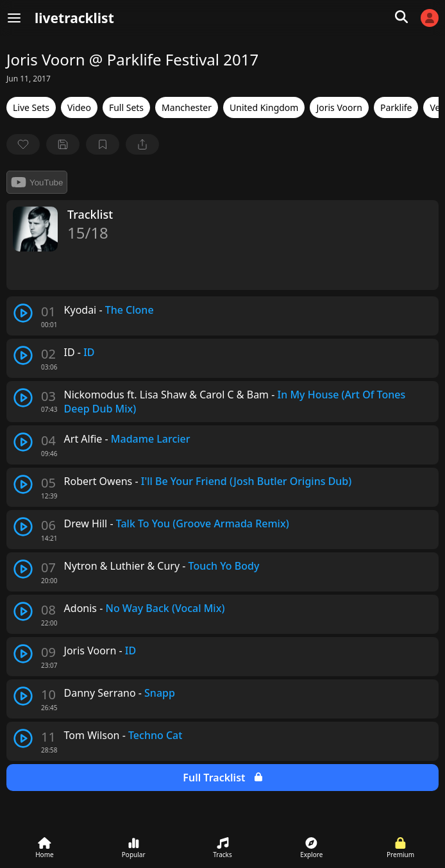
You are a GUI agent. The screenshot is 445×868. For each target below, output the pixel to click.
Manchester (187, 107)
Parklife (396, 107)
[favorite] (23, 144)
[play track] (23, 313)
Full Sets (126, 107)
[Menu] (14, 18)
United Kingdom (264, 107)
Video (79, 107)
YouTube (37, 182)
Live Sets (31, 107)
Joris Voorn (339, 107)
